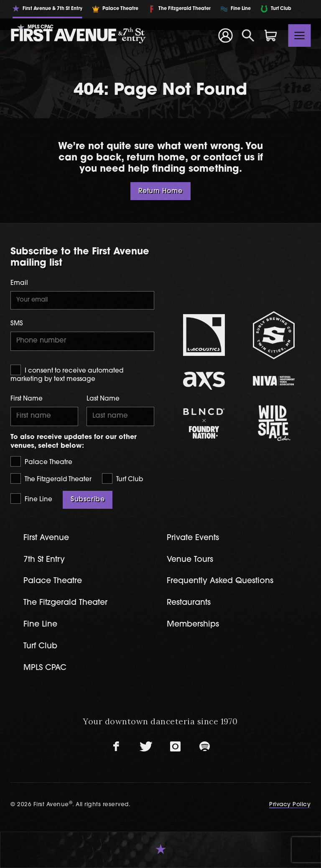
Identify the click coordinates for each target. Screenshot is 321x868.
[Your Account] (225, 36)
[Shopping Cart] (271, 36)
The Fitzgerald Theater (51, 478)
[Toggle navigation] (300, 36)
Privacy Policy (290, 805)
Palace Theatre (41, 461)
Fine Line (31, 499)
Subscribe (88, 500)
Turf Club (122, 478)
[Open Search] (248, 36)
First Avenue (46, 538)
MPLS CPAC (45, 668)
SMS (17, 324)
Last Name (103, 399)
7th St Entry (44, 560)
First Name (27, 399)
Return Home (160, 191)
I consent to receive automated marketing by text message (67, 374)
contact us (229, 158)
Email (19, 283)
